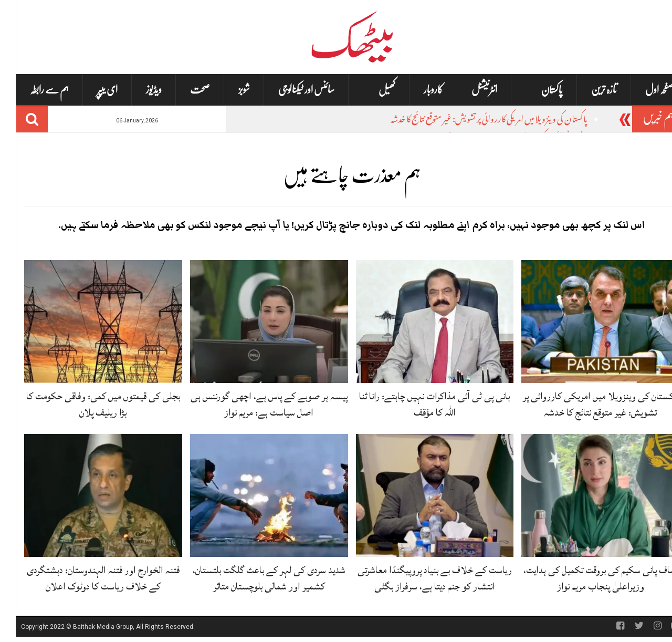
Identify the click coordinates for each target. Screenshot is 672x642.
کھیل (371, 90)
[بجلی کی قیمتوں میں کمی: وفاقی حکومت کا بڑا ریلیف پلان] (87, 322)
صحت (184, 90)
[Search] (16, 119)
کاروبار (418, 90)
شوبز (228, 90)
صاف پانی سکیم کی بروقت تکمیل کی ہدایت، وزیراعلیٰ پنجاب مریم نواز (585, 578)
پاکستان (536, 90)
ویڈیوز (138, 90)
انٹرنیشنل (469, 90)
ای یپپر (92, 90)
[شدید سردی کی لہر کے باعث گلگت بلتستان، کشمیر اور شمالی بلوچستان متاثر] (253, 496)
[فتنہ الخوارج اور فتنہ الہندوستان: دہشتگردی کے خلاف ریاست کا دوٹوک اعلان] (87, 496)
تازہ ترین (588, 90)
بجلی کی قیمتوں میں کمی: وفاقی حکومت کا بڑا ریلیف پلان (87, 404)
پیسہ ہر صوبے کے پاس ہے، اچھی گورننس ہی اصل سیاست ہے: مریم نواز (253, 404)
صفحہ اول (644, 90)
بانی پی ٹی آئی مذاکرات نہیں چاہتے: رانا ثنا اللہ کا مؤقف (419, 404)
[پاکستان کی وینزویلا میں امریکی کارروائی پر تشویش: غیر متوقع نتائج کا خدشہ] (585, 322)
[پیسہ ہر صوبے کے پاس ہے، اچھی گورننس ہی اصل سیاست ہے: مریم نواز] (253, 322)
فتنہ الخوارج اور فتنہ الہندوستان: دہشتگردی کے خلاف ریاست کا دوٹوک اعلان (87, 578)
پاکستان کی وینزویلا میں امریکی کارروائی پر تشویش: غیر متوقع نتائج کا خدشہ (473, 121)
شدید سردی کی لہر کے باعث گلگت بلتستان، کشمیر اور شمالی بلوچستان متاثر (253, 578)
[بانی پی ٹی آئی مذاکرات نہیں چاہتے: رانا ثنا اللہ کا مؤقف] (419, 322)
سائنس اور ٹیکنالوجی (291, 90)
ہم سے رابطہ (34, 90)
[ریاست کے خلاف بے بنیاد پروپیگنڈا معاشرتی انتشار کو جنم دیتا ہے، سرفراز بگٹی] (419, 496)
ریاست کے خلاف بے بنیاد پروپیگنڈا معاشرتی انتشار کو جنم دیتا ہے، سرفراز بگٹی (419, 578)
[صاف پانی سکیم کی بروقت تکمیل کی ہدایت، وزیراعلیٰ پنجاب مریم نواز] (585, 496)
